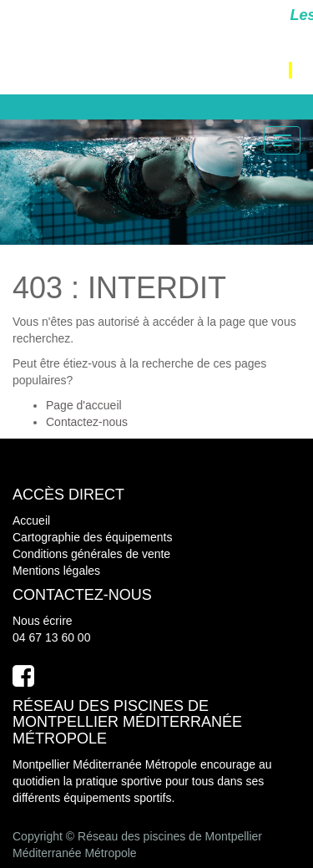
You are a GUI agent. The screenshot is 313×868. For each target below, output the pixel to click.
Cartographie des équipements (92, 537)
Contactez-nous (87, 422)
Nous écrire (43, 621)
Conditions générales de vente (91, 554)
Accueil (31, 520)
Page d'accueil (84, 405)
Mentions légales (56, 571)
